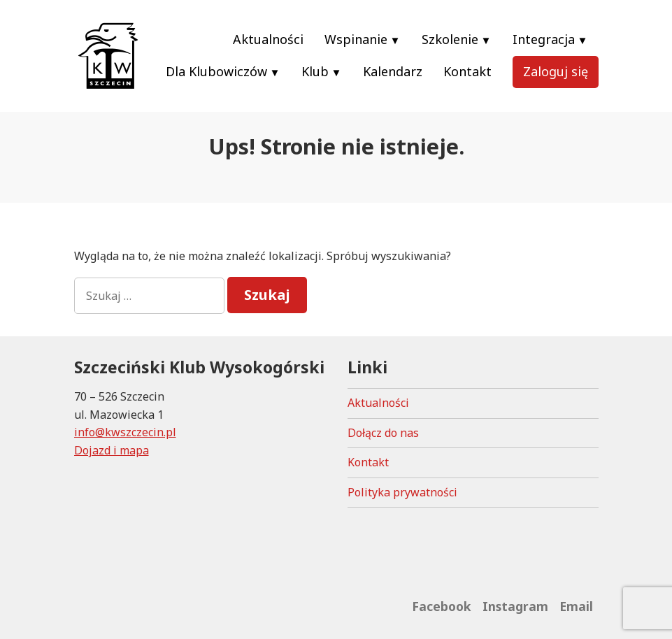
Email (576, 606)
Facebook (442, 606)
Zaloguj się (556, 71)
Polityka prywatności (402, 492)
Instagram (515, 606)
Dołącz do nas (383, 433)
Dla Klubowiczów (216, 71)
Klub (315, 71)
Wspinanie (356, 39)
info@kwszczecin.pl (125, 432)
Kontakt (467, 71)
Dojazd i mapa (112, 450)
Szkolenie (450, 39)
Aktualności (268, 39)
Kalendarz (393, 71)
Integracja (544, 39)
